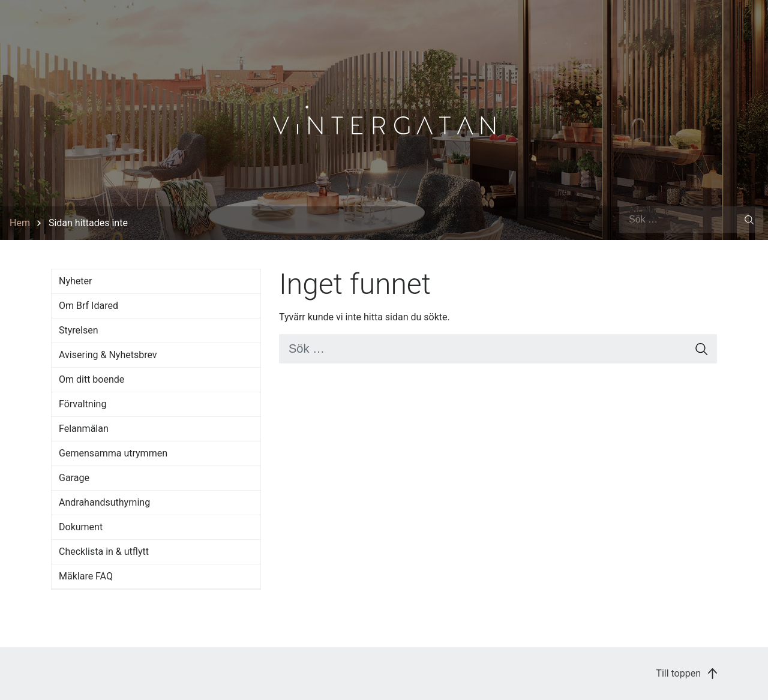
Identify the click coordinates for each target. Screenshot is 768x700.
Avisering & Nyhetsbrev (108, 355)
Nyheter (75, 281)
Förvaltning (82, 404)
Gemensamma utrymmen (113, 453)
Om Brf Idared (88, 306)
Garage (74, 478)
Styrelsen (79, 330)
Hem (20, 223)
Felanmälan (84, 429)
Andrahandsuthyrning (104, 502)
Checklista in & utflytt (104, 552)
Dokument (81, 527)
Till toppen (686, 673)
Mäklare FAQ (86, 576)
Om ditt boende (91, 379)
